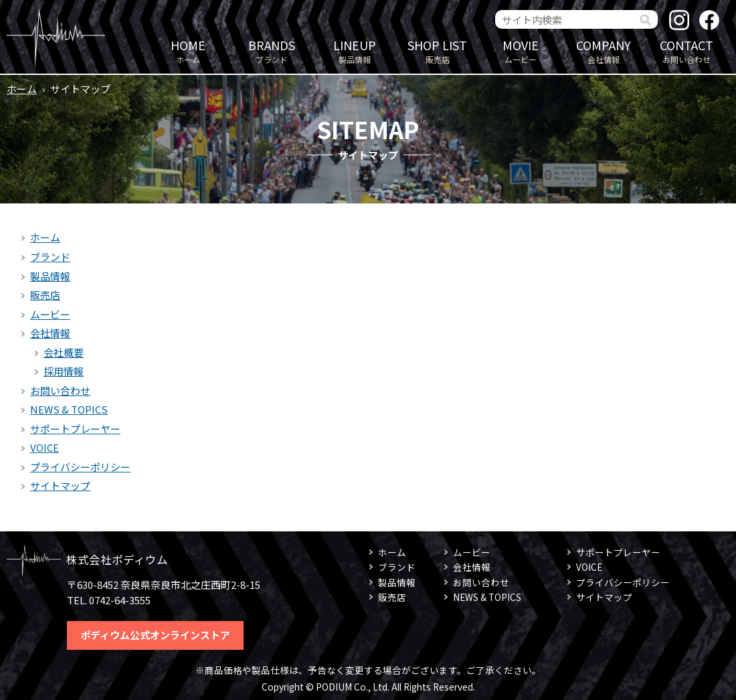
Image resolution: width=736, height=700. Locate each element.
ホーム (188, 51)
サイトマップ (60, 486)
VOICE (44, 447)
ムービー (521, 51)
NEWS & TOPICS (69, 409)
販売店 (438, 51)
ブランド (272, 51)
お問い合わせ (686, 51)
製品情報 (355, 51)
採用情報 (64, 371)
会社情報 (604, 51)
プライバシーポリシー (80, 467)
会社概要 (64, 352)
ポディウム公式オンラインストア (155, 635)
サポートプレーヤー (75, 429)
